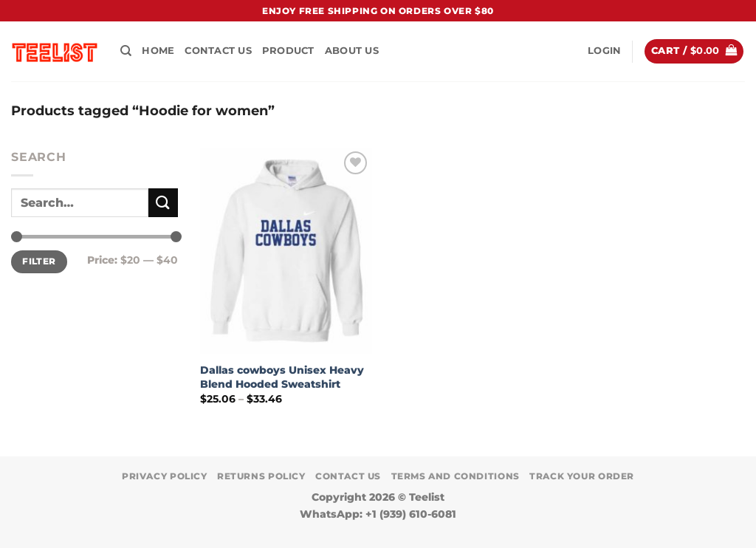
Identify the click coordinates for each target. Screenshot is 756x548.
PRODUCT (288, 51)
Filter (39, 261)
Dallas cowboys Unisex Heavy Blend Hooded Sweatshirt (282, 377)
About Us (352, 51)
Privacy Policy (165, 476)
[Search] (126, 51)
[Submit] (163, 203)
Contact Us (218, 51)
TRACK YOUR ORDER (582, 476)
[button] (604, 51)
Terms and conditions (456, 476)
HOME (158, 51)
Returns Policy (261, 476)
